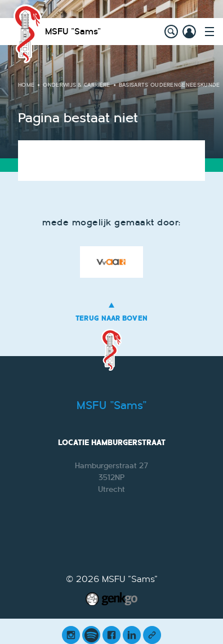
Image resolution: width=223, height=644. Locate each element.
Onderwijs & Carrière (76, 85)
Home (26, 85)
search (171, 32)
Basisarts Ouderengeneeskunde (170, 85)
